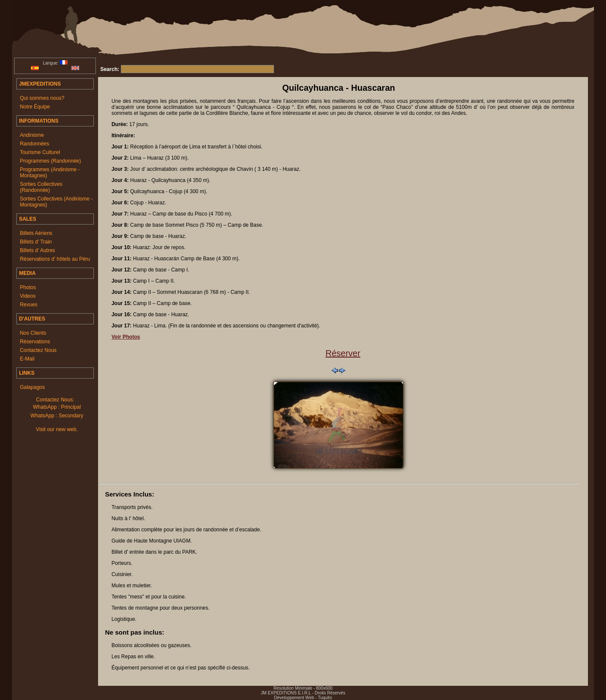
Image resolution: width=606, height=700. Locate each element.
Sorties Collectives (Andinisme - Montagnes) (56, 202)
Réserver (343, 353)
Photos (28, 287)
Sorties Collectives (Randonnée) (41, 187)
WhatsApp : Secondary (57, 416)
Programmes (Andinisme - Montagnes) (50, 173)
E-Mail (27, 359)
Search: (110, 69)
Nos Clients (33, 333)
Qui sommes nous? (42, 98)
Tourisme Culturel (40, 152)
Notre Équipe (35, 107)
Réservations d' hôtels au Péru (55, 259)
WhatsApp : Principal (57, 407)
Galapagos (32, 387)
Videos (28, 296)
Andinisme (32, 135)
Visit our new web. (57, 429)
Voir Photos (126, 337)
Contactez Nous (38, 350)
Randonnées (34, 144)
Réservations (35, 342)
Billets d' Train (36, 242)
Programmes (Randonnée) (50, 161)
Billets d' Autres (37, 250)
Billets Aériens (36, 233)
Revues (29, 305)
